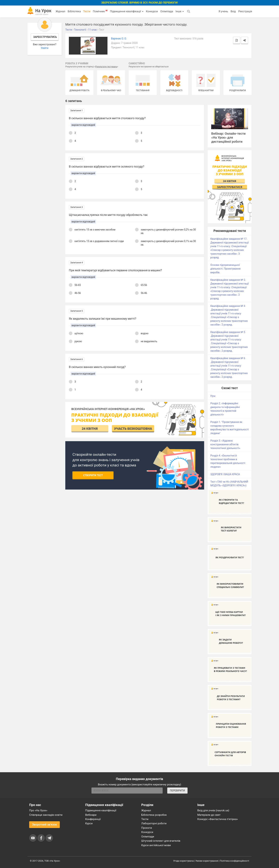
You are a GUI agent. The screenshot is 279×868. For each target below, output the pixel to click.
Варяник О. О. (119, 39)
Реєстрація (245, 11)
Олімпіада (167, 11)
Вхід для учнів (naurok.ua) (213, 810)
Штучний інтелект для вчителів (161, 841)
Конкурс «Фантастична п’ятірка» (218, 819)
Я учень (223, 11)
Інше (180, 11)
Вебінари (91, 815)
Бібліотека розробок (154, 815)
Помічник (100, 11)
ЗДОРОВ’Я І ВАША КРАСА (225, 474)
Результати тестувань (106, 67)
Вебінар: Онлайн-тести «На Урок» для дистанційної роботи (228, 138)
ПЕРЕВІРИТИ (177, 791)
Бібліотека (74, 11)
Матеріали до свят (209, 815)
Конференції (93, 819)
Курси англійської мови (156, 845)
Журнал (60, 11)
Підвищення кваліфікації (127, 11)
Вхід (233, 11)
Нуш (213, 396)
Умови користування (207, 861)
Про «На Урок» (38, 810)
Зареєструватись (45, 37)
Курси (89, 823)
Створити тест (93, 475)
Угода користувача (184, 861)
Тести (87, 11)
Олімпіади (148, 837)
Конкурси (152, 11)
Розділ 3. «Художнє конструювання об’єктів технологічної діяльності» (225, 444)
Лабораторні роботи (154, 823)
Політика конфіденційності (235, 861)
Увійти (45, 48)
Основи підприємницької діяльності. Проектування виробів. (225, 269)
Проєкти (147, 828)
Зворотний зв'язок (44, 825)
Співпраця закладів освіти (46, 815)
